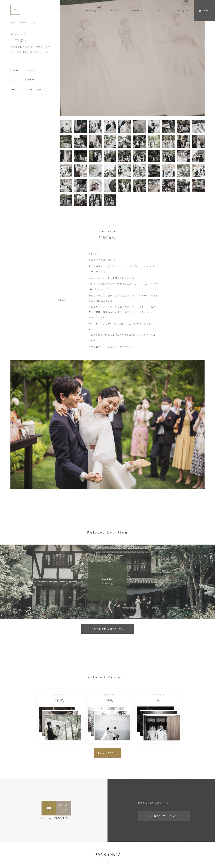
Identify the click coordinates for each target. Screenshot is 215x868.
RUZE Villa (31, 70)
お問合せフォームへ (164, 826)
